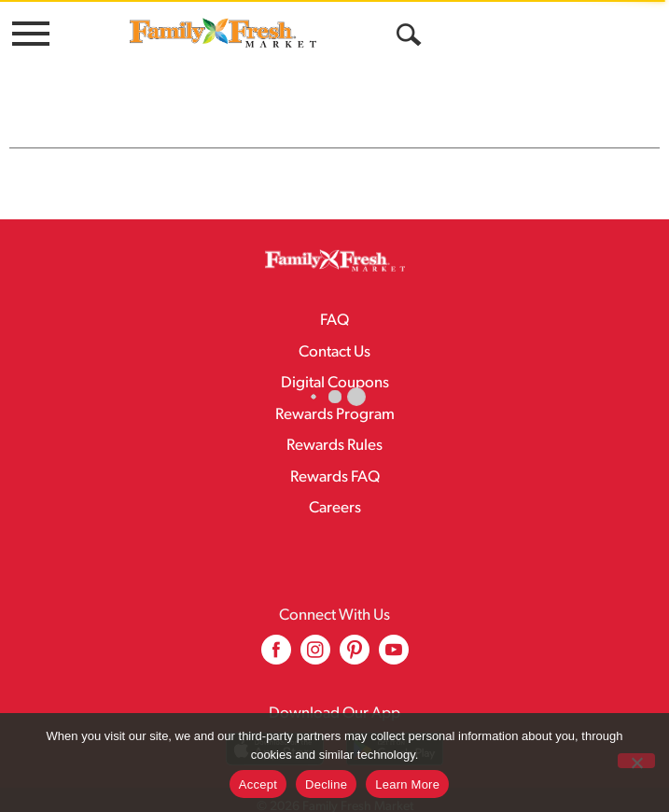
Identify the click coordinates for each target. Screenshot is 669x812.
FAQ (334, 283)
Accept (258, 784)
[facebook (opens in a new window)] (276, 619)
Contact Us (334, 315)
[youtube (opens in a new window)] (394, 619)
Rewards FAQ (335, 440)
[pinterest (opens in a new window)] (355, 619)
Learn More (407, 784)
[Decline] (636, 761)
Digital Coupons (335, 346)
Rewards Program (335, 378)
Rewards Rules (334, 408)
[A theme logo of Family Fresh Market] (223, 32)
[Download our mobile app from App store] (275, 712)
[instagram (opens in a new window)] (315, 619)
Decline (326, 784)
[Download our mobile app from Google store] (395, 712)
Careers (335, 471)
